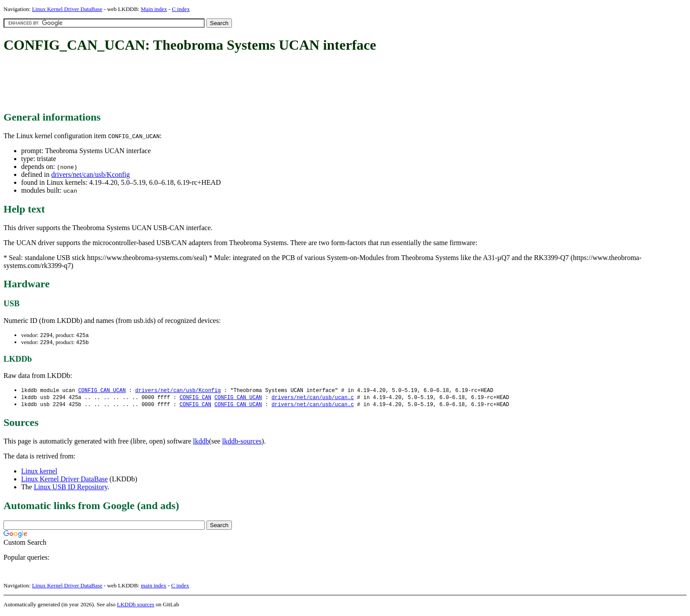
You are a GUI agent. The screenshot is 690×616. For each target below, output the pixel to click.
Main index (154, 9)
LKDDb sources (136, 607)
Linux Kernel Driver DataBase (67, 9)
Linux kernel (39, 473)
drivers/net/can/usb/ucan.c (313, 399)
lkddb (201, 443)
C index (181, 9)
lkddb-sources (242, 443)
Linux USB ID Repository (71, 489)
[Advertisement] (164, 83)
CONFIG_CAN (195, 399)
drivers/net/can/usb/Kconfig (90, 174)
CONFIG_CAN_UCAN (102, 391)
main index (154, 588)
